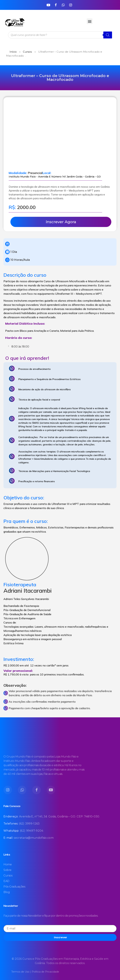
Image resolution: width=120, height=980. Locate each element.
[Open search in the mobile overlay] (60, 35)
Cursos (27, 52)
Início (13, 52)
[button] (90, 21)
